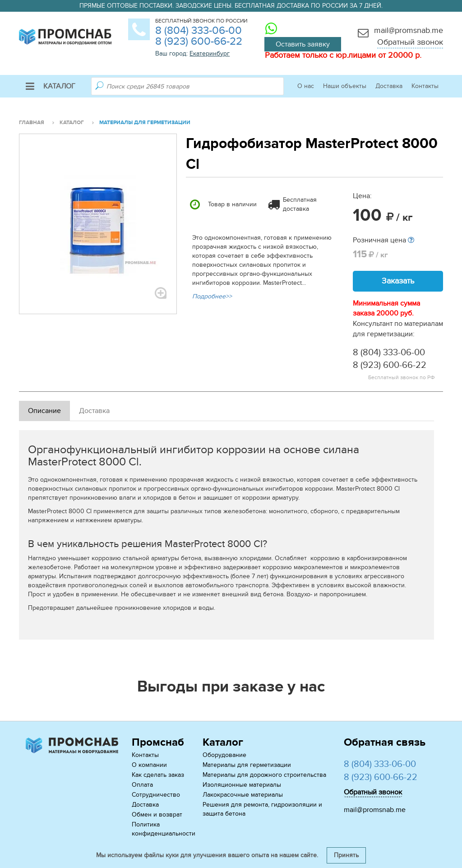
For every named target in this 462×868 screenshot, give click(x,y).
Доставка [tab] (94, 411)
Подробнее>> (212, 296)
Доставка (389, 86)
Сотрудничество (156, 795)
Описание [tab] (44, 411)
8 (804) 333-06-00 (199, 30)
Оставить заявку (303, 44)
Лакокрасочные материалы (243, 795)
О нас (306, 86)
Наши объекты (345, 86)
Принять (346, 855)
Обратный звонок (410, 42)
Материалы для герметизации (247, 765)
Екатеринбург (210, 53)
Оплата (142, 785)
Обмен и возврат (157, 815)
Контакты (425, 86)
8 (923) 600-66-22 (199, 41)
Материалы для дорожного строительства (264, 775)
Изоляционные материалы (242, 785)
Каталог (51, 86)
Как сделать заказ (158, 775)
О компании (149, 765)
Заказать (398, 281)
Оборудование (224, 755)
